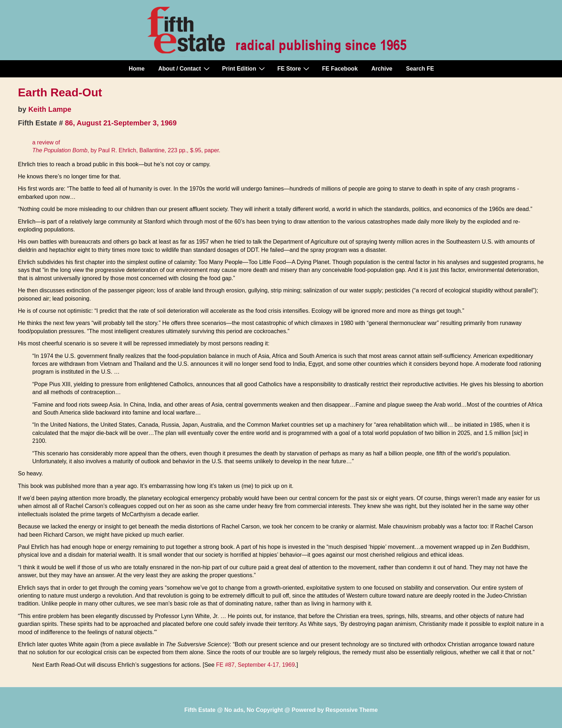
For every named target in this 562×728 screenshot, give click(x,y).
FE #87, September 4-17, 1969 (256, 665)
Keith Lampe (50, 109)
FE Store (294, 68)
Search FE (420, 69)
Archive (382, 69)
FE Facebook (340, 69)
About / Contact (185, 68)
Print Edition (244, 68)
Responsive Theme (352, 710)
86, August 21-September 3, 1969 (121, 123)
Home (137, 69)
